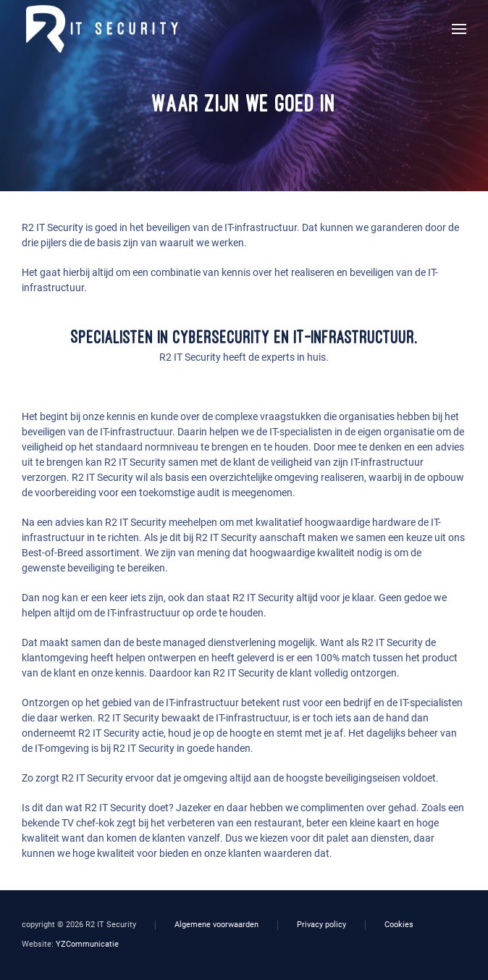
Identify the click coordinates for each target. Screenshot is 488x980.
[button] (459, 29)
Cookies (399, 925)
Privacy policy (321, 925)
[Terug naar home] (100, 29)
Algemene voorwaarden (216, 925)
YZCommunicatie (87, 944)
